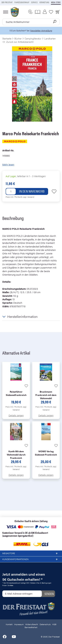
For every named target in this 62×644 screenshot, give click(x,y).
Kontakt (9, 624)
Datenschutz (45, 624)
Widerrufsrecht (32, 624)
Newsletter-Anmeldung (41, 30)
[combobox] (31, 22)
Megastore (31, 553)
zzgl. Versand (29, 197)
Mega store (56, 2)
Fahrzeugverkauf (22, 2)
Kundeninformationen (31, 559)
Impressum (19, 624)
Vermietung (44, 2)
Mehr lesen (8, 164)
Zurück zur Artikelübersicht (18, 42)
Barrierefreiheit (31, 627)
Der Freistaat (7, 2)
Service (34, 2)
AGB (54, 624)
